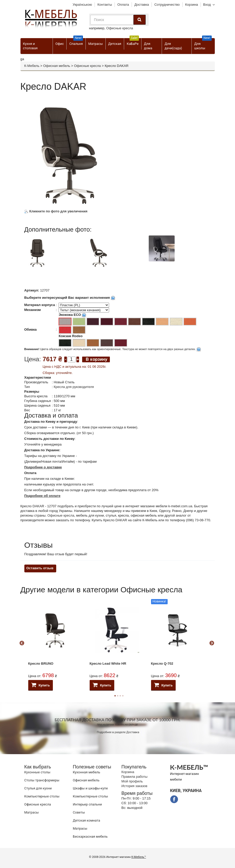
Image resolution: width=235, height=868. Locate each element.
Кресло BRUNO (41, 664)
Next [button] (212, 643)
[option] (55, 256)
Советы (79, 812)
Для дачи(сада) (173, 46)
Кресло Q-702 (162, 664)
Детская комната (86, 820)
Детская (115, 44)
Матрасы (96, 44)
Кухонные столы (37, 772)
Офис (60, 44)
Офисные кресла (120, 28)
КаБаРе (133, 42)
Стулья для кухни (38, 788)
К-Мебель (32, 66)
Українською (82, 5)
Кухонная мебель (87, 772)
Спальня (76, 42)
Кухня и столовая (30, 46)
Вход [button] (207, 5)
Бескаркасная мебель (90, 836)
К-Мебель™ (139, 857)
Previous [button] (22, 643)
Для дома (148, 46)
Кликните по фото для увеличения (56, 211)
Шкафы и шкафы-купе (90, 788)
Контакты (105, 5)
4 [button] (123, 696)
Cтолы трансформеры (42, 780)
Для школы (203, 44)
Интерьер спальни (87, 804)
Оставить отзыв (40, 568)
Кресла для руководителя (74, 387)
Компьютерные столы (42, 796)
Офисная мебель (57, 66)
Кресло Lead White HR (108, 664)
